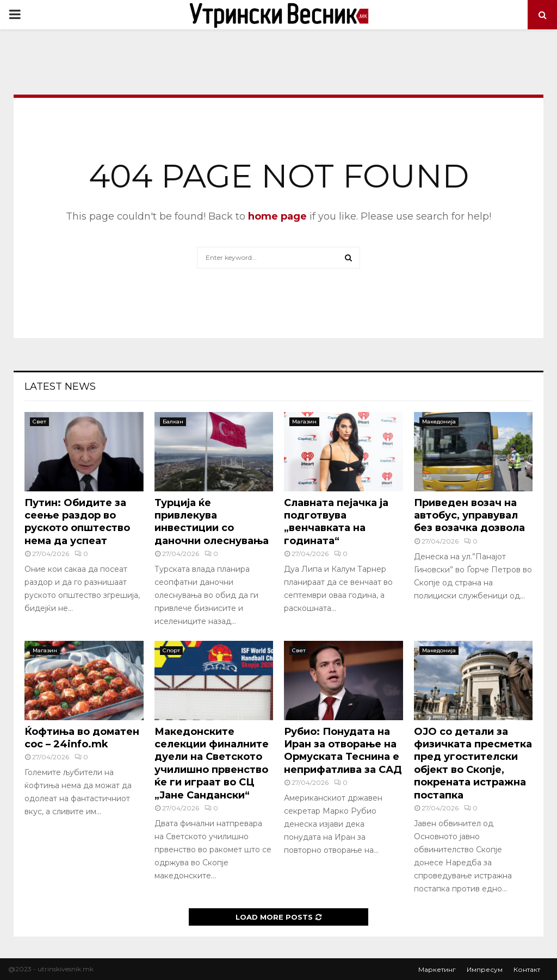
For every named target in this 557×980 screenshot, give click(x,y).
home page (277, 216)
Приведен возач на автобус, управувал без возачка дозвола (469, 516)
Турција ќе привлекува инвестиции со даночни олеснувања (212, 522)
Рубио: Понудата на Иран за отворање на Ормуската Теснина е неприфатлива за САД (343, 751)
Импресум (485, 969)
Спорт (171, 650)
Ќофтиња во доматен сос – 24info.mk (82, 738)
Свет (39, 422)
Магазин (304, 422)
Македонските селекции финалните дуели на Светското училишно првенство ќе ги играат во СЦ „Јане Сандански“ (212, 763)
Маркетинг (437, 969)
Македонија (439, 422)
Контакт (527, 969)
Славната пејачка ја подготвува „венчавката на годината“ (336, 522)
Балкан (173, 422)
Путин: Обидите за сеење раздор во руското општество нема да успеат (77, 522)
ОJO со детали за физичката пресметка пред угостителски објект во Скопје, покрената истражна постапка (473, 763)
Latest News (60, 386)
